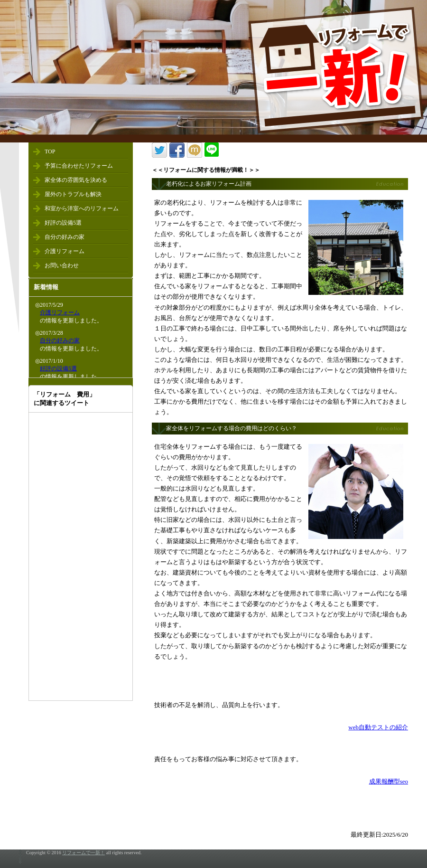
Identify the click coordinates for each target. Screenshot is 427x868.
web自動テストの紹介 (378, 727)
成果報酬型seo (389, 781)
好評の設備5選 (63, 223)
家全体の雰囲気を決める (76, 180)
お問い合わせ (62, 265)
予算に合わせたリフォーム (79, 166)
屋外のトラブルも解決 (73, 194)
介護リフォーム (65, 251)
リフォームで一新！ (84, 853)
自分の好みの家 (65, 237)
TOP (50, 151)
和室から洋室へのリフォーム (82, 208)
